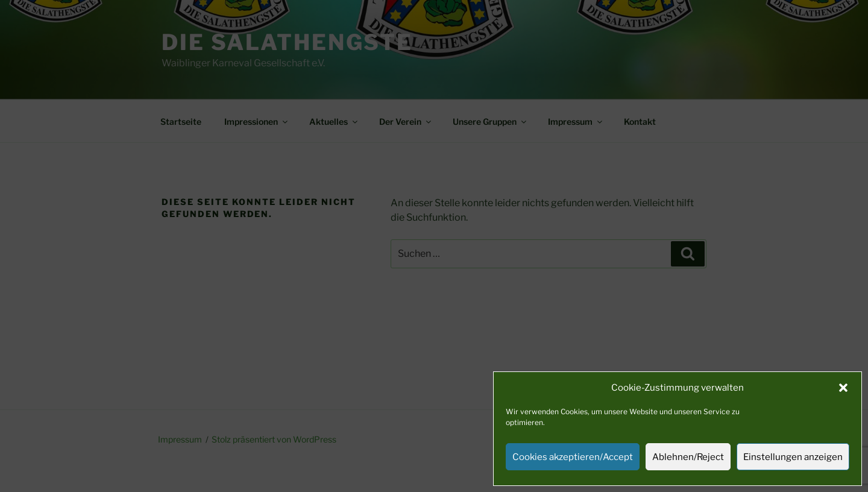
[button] (843, 388)
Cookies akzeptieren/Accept (573, 457)
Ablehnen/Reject (688, 457)
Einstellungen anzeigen (793, 457)
